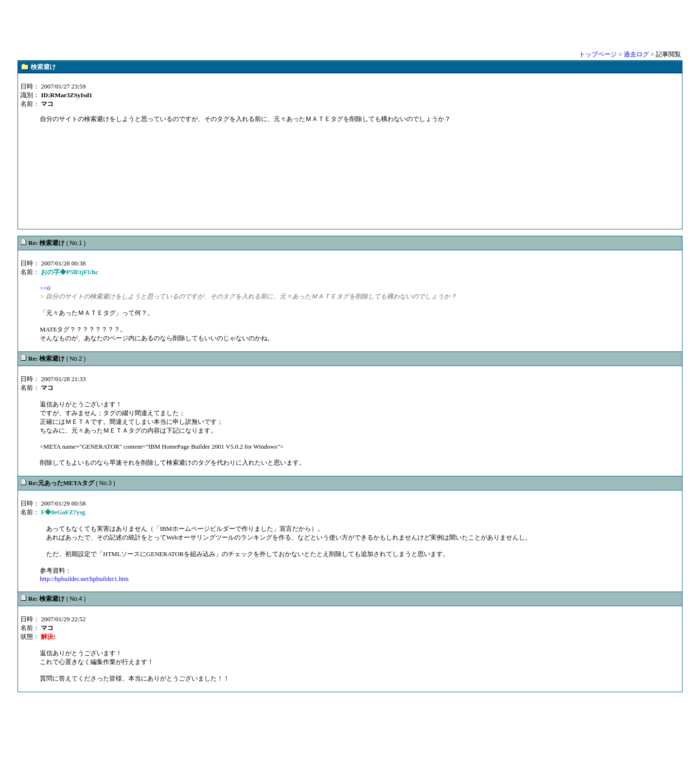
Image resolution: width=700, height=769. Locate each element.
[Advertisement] (350, 24)
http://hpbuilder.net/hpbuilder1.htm (84, 579)
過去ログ (636, 54)
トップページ (598, 54)
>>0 (45, 288)
